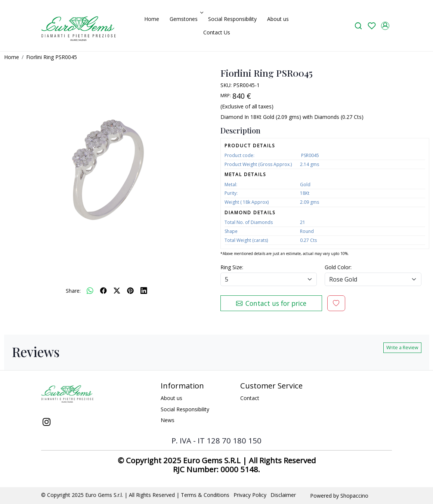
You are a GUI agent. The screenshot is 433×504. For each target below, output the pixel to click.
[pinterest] (130, 291)
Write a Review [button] (402, 348)
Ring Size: (232, 267)
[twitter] (117, 291)
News (168, 420)
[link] (358, 26)
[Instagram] (46, 423)
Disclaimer (283, 495)
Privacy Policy (250, 495)
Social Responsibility (232, 19)
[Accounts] (385, 26)
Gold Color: (338, 267)
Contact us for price (271, 303)
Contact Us (217, 32)
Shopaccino (354, 496)
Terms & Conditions (205, 495)
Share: (73, 291)
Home (152, 19)
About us (278, 19)
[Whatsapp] (90, 291)
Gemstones (186, 19)
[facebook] (103, 291)
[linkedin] (144, 291)
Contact (250, 398)
